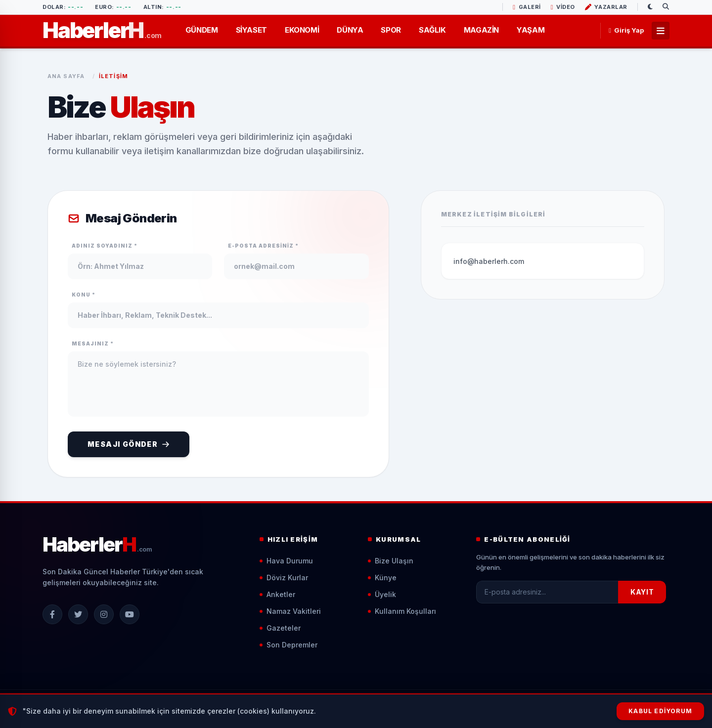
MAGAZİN (481, 30)
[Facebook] (52, 614)
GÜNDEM (202, 30)
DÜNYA (350, 30)
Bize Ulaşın (391, 561)
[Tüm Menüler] (661, 31)
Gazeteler (280, 628)
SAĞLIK (432, 30)
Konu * (84, 295)
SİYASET (251, 30)
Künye (382, 578)
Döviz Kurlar (284, 578)
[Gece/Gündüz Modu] (650, 7)
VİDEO (563, 7)
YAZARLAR (606, 7)
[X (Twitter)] (78, 614)
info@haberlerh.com (489, 261)
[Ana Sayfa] (102, 30)
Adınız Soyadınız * (105, 246)
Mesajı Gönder (129, 444)
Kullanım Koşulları (402, 611)
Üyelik (382, 594)
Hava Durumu (286, 561)
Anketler (277, 594)
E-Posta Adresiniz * (263, 246)
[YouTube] (130, 614)
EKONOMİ (302, 30)
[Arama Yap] (666, 7)
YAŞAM (531, 30)
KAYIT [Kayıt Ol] (642, 592)
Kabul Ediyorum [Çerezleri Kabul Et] (660, 711)
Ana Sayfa (66, 76)
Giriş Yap (626, 30)
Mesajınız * (93, 343)
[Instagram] (104, 614)
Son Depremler (289, 645)
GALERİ (527, 7)
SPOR (391, 30)
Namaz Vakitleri (290, 611)
